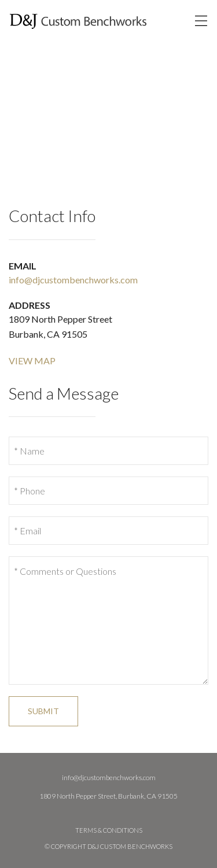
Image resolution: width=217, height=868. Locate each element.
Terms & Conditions (109, 830)
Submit (43, 711)
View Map (32, 361)
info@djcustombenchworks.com (73, 280)
